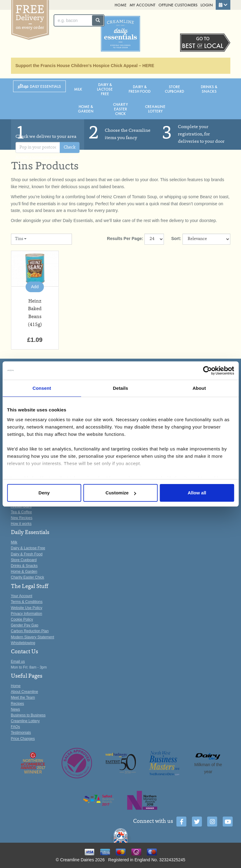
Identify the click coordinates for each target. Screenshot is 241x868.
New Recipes (22, 518)
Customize (121, 493)
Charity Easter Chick (120, 109)
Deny (44, 493)
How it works (21, 524)
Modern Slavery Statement (33, 637)
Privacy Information (27, 614)
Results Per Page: (125, 239)
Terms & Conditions (27, 602)
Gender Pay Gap (25, 625)
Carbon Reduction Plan (30, 631)
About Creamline (25, 692)
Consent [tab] (42, 388)
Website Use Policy (27, 608)
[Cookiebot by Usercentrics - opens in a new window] (207, 371)
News (16, 709)
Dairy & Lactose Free (105, 89)
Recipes (18, 704)
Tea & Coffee (21, 512)
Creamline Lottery (155, 109)
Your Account (22, 596)
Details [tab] (121, 388)
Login (207, 5)
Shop (39, 86)
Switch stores (205, 43)
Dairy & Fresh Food (140, 89)
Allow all (197, 493)
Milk (78, 89)
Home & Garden (86, 109)
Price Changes (23, 739)
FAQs (16, 727)
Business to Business (28, 715)
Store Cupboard (174, 89)
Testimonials (21, 733)
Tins (21, 239)
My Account (142, 5)
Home (120, 5)
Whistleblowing (23, 643)
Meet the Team (23, 698)
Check (70, 147)
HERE (148, 66)
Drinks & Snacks (209, 89)
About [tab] (199, 388)
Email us (18, 662)
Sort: (176, 239)
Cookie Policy (22, 619)
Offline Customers (178, 5)
